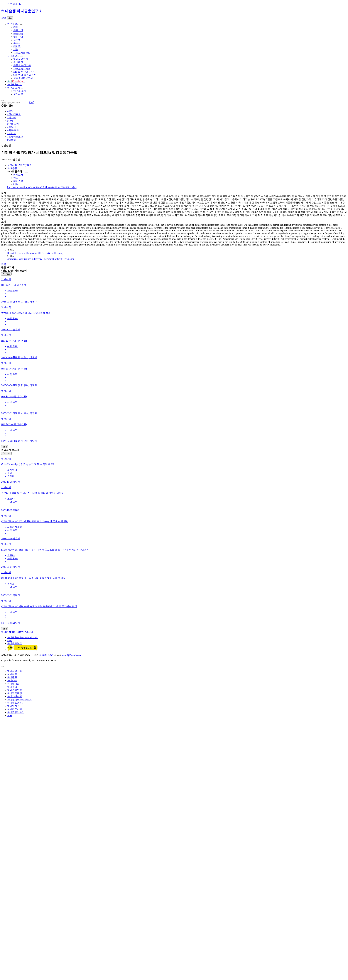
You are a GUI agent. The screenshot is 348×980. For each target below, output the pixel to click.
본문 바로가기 (15, 4)
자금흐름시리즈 (22, 69)
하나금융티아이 (16, 712)
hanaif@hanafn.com (72, 655)
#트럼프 (12, 133)
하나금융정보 (15, 84)
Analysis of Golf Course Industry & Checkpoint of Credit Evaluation (41, 259)
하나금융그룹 (15, 671)
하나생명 (12, 687)
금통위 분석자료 (22, 65)
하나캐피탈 (13, 684)
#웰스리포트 (14, 114)
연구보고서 (13, 24)
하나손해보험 (15, 690)
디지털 (17, 46)
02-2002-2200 (46, 655)
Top (31, 632)
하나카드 (12, 680)
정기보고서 (13, 56)
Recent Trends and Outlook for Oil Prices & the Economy (35, 253)
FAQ (10, 640)
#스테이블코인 (15, 137)
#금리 (10, 111)
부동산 (17, 43)
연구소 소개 (14, 88)
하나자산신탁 (15, 696)
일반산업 (18, 37)
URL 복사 (71, 187)
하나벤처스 (13, 706)
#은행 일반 (13, 124)
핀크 (10, 715)
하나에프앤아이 (16, 703)
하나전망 (18, 62)
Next (4, 447)
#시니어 (12, 118)
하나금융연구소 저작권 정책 (22, 637)
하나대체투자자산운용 (19, 700)
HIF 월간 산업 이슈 (24, 72)
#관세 (10, 121)
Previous (6, 274)
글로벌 (17, 40)
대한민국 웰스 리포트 (25, 75)
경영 (16, 49)
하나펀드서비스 (16, 709)
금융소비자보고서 (23, 78)
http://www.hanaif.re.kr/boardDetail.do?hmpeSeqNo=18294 (36, 187)
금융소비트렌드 (22, 53)
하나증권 (12, 677)
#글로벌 (12, 140)
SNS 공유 (12, 168)
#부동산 (12, 127)
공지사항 (18, 94)
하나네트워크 (15, 643)
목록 (4, 264)
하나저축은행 (15, 693)
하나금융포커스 (22, 59)
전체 (16, 27)
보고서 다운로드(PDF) (19, 165)
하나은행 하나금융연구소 (22, 11)
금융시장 (18, 30)
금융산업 (18, 34)
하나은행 (12, 674)
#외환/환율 (13, 130)
